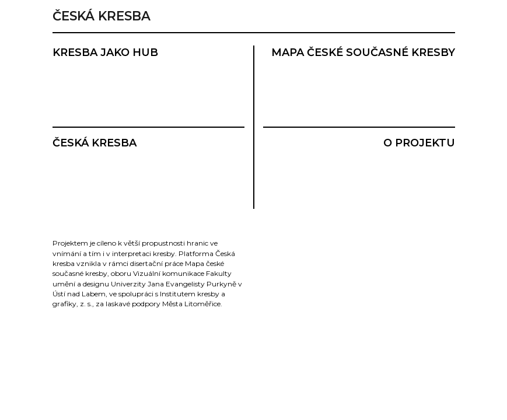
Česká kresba (102, 16)
